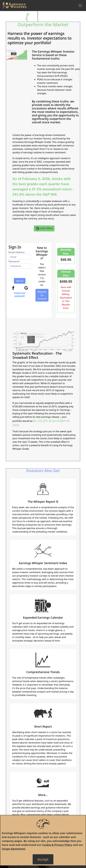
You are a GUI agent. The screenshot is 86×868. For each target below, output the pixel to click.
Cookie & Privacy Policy (57, 845)
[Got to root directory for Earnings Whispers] (14, 6)
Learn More (44, 228)
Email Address (17, 252)
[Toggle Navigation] (80, 6)
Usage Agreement (13, 849)
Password (14, 261)
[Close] (43, 859)
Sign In (20, 281)
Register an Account (42, 295)
